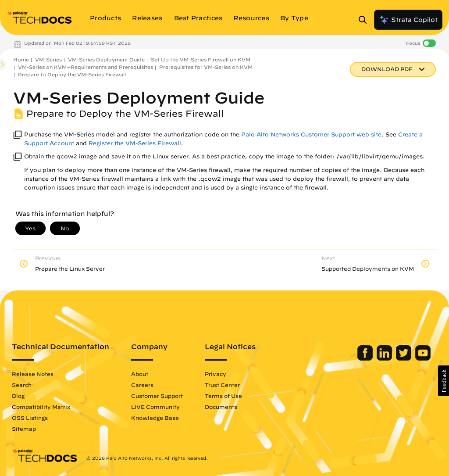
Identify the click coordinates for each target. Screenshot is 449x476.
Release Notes (33, 374)
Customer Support (157, 396)
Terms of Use (223, 396)
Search (22, 385)
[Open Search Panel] (365, 20)
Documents (221, 407)
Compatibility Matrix (41, 407)
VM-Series (48, 59)
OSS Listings (30, 418)
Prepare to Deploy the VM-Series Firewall (72, 74)
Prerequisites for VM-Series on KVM (206, 67)
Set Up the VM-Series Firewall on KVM (201, 59)
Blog (18, 396)
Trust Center (222, 385)
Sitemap (24, 429)
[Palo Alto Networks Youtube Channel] (423, 358)
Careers (142, 385)
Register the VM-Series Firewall (135, 143)
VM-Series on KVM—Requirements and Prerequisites (86, 67)
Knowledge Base (155, 418)
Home (21, 59)
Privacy (216, 374)
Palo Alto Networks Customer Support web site (311, 134)
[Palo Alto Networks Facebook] (366, 358)
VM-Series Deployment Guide (106, 59)
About (140, 374)
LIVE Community (155, 407)
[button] (444, 381)
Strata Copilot (408, 20)
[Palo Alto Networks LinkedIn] (385, 358)
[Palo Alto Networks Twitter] (404, 358)
